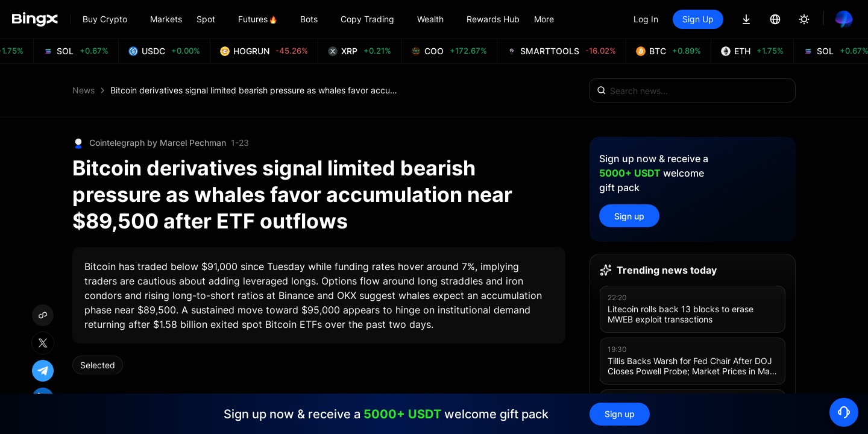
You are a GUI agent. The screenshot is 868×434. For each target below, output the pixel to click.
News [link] (83, 90)
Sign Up (698, 19)
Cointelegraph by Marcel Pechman (158, 143)
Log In (646, 19)
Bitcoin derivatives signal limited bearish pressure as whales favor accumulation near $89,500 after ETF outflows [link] (255, 90)
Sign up (629, 216)
